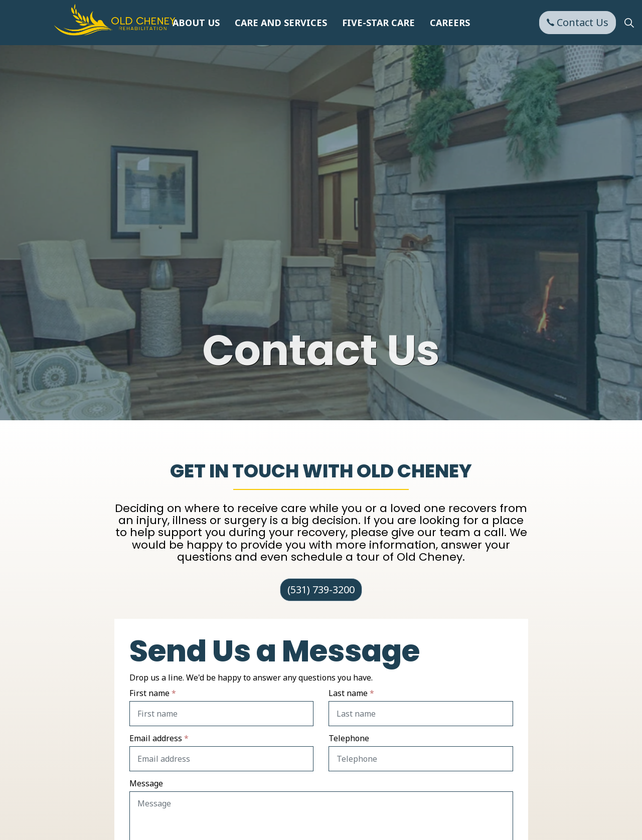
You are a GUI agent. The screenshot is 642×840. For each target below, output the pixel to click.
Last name (351, 693)
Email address (159, 738)
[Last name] (421, 714)
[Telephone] (421, 759)
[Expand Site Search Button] (629, 23)
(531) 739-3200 (321, 590)
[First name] (222, 714)
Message (146, 783)
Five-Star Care (378, 23)
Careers (450, 23)
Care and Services (281, 23)
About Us (196, 23)
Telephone (349, 738)
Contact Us (578, 23)
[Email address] (222, 759)
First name (153, 693)
